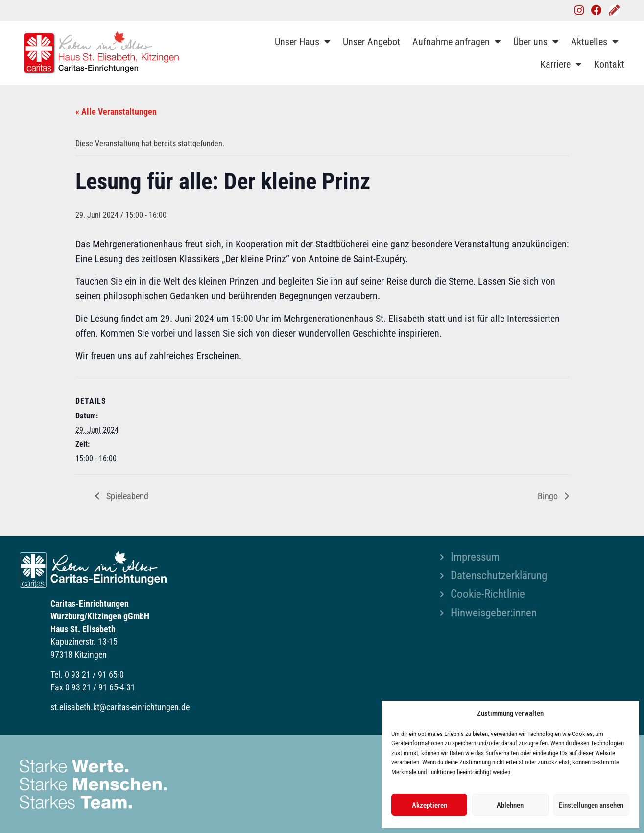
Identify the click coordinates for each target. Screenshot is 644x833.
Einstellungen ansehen (591, 805)
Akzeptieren (429, 805)
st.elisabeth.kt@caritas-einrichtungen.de (120, 707)
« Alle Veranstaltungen (116, 111)
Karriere (561, 64)
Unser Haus (303, 42)
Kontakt (609, 64)
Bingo (549, 496)
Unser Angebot (371, 42)
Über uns (536, 42)
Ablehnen (510, 805)
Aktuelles (595, 42)
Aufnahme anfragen (457, 42)
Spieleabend (126, 496)
